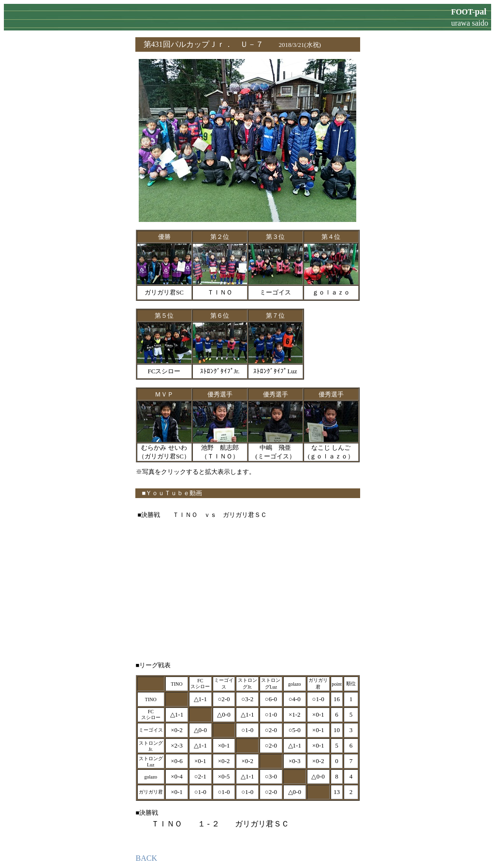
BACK (146, 858)
